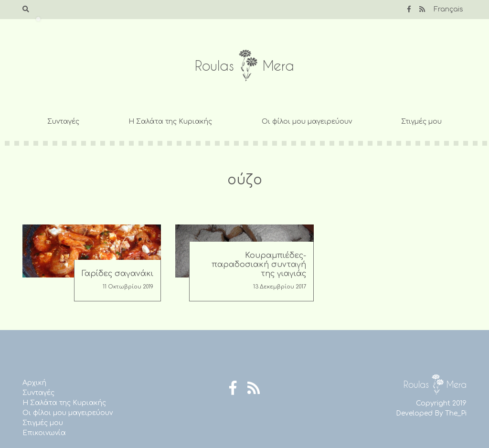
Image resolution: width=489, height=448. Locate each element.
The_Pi (456, 413)
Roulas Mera (244, 66)
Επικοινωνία (44, 433)
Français (448, 9)
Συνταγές (63, 122)
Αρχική (34, 383)
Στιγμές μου (421, 122)
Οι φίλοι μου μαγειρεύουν (307, 122)
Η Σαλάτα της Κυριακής (170, 122)
